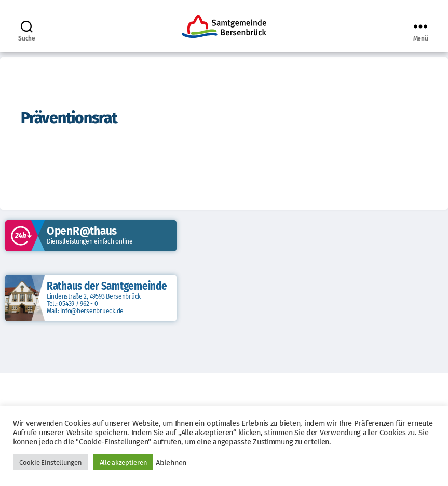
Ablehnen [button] (171, 463)
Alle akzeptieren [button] (124, 462)
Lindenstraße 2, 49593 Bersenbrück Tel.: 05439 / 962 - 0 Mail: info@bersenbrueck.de (94, 304)
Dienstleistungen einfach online (90, 241)
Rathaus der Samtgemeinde (107, 286)
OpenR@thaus (82, 231)
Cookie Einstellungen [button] (51, 462)
